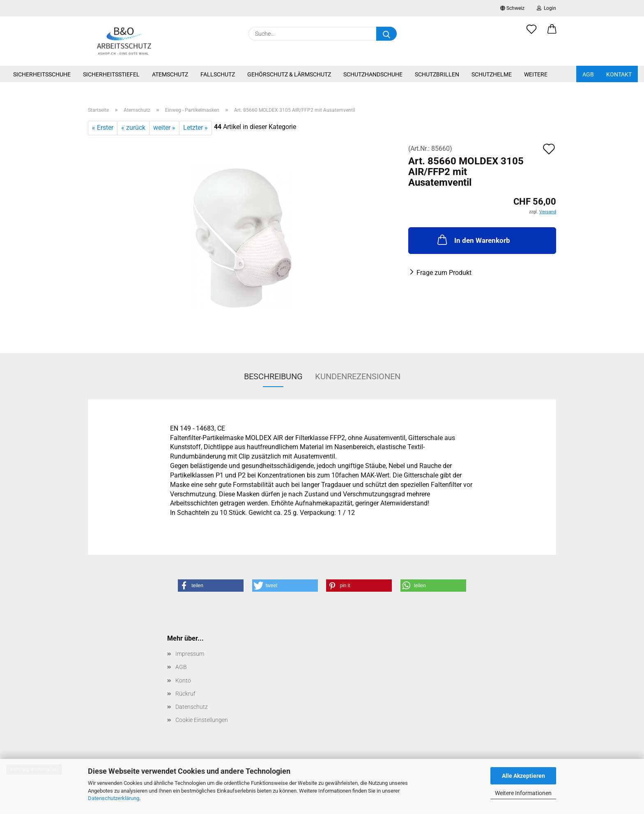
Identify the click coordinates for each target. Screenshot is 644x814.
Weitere (536, 74)
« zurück (133, 128)
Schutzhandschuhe (373, 74)
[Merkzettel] (531, 34)
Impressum (190, 654)
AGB (588, 74)
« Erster (103, 128)
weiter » (164, 128)
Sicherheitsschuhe (42, 74)
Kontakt (619, 74)
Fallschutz (218, 74)
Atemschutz (170, 74)
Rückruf (185, 694)
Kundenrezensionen (358, 376)
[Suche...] (386, 34)
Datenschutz (192, 707)
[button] (552, 34)
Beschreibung (273, 376)
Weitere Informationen (523, 793)
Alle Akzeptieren (523, 776)
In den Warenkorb (473, 240)
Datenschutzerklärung (114, 798)
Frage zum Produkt (444, 273)
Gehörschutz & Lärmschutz (289, 74)
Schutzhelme (492, 74)
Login (546, 8)
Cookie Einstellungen (202, 720)
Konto (183, 680)
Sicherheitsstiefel (111, 74)
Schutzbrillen (437, 74)
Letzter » (195, 128)
